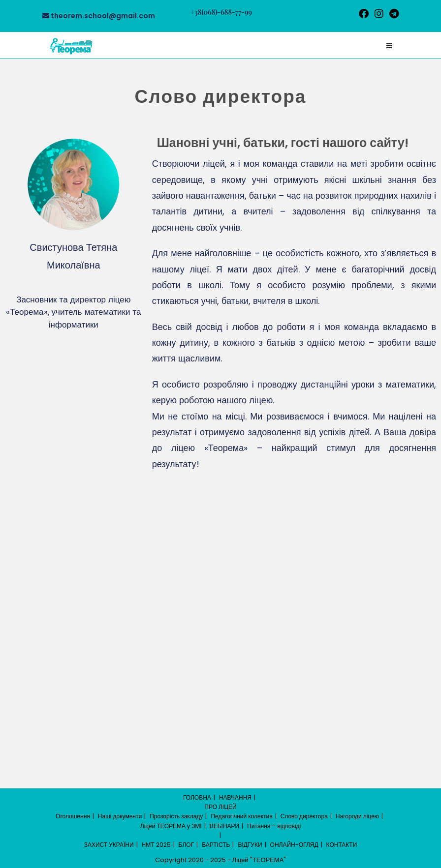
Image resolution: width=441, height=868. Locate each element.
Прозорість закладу (176, 816)
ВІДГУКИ (250, 845)
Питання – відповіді (274, 826)
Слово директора (304, 816)
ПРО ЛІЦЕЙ (220, 807)
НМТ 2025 (156, 845)
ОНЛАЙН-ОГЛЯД (294, 845)
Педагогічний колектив (241, 816)
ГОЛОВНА (197, 797)
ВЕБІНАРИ (225, 826)
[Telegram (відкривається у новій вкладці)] (393, 14)
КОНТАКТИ (342, 845)
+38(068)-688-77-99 (221, 12)
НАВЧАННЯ (235, 797)
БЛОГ (187, 845)
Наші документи (120, 816)
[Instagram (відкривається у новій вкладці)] (379, 14)
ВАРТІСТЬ (216, 845)
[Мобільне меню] (389, 46)
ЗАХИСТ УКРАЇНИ (109, 845)
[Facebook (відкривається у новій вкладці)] (364, 14)
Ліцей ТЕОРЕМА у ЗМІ (171, 826)
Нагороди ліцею (357, 816)
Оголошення (73, 816)
